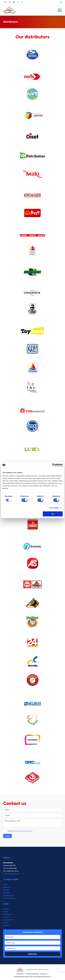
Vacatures (7, 925)
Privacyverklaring (32, 974)
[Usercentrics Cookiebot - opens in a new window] (54, 465)
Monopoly (7, 887)
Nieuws (6, 923)
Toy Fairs (6, 917)
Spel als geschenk (9, 898)
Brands (6, 912)
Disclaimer (20, 974)
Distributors (7, 914)
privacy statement (25, 831)
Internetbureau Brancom (42, 977)
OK (53, 514)
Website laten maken (22, 977)
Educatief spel (8, 895)
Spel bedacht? (8, 920)
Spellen (6, 909)
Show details (54, 508)
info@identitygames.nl (11, 874)
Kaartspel (7, 893)
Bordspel (6, 890)
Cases (5, 884)
